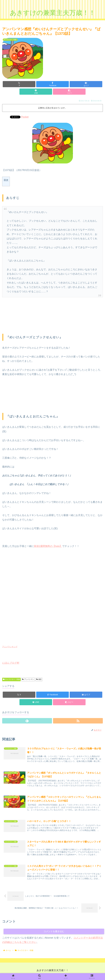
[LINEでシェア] (36, 92)
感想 (39, 679)
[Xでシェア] (19, 84)
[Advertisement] (24, 317)
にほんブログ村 (11, 663)
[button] (69, 92)
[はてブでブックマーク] (86, 84)
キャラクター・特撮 (11, 679)
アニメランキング (10, 647)
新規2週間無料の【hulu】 (48, 546)
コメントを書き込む (54, 933)
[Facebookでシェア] (53, 84)
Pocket (25, 117)
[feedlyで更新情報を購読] (27, 721)
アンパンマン (28, 679)
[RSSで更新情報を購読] (78, 721)
